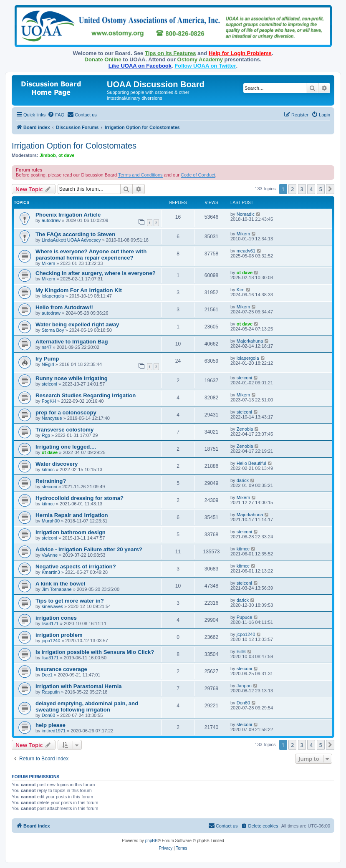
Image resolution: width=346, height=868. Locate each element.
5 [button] (321, 189)
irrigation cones (56, 618)
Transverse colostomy (64, 430)
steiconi (49, 384)
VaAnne (50, 555)
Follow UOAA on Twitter (205, 66)
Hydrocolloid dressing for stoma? (80, 498)
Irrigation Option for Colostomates (74, 146)
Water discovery (57, 464)
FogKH (49, 401)
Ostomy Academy (200, 59)
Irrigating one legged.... (66, 447)
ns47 (47, 347)
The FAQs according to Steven (75, 234)
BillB (241, 651)
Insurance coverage (61, 669)
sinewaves (52, 606)
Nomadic (246, 214)
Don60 (48, 715)
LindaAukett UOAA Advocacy (71, 240)
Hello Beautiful (251, 463)
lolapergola (53, 296)
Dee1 (47, 675)
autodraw (51, 220)
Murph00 (51, 521)
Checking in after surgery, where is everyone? (96, 273)
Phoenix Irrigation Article (68, 215)
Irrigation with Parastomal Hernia (79, 686)
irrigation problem (59, 635)
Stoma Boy (53, 330)
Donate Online (103, 59)
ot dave (67, 155)
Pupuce (244, 617)
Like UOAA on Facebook (140, 66)
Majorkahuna (250, 341)
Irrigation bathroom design (71, 532)
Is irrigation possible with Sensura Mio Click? (95, 652)
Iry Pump (47, 359)
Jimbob (48, 155)
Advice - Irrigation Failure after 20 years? (89, 549)
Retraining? (51, 481)
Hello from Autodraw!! (64, 307)
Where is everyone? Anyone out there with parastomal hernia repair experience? (91, 255)
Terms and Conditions (140, 175)
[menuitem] (56, 115)
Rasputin (51, 692)
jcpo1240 (51, 641)
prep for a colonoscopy (66, 413)
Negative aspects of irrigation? (76, 566)
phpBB (152, 841)
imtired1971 (54, 731)
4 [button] (311, 189)
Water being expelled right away (77, 324)
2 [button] (292, 189)
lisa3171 (50, 623)
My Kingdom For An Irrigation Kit (79, 290)
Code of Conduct (198, 175)
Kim (241, 290)
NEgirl (48, 364)
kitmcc (48, 469)
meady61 (246, 251)
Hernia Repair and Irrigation (72, 515)
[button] (330, 189)
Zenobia (245, 429)
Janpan (244, 686)
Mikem (243, 234)
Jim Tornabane (57, 589)
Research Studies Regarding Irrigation (86, 395)
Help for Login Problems (240, 53)
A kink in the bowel (60, 584)
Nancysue (52, 418)
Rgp (46, 435)
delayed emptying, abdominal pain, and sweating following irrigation (87, 707)
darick (243, 480)
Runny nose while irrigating (72, 378)
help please (51, 725)
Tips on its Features (170, 53)
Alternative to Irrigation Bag (72, 342)
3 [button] (302, 189)
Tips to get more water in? (70, 601)
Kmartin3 (51, 572)
